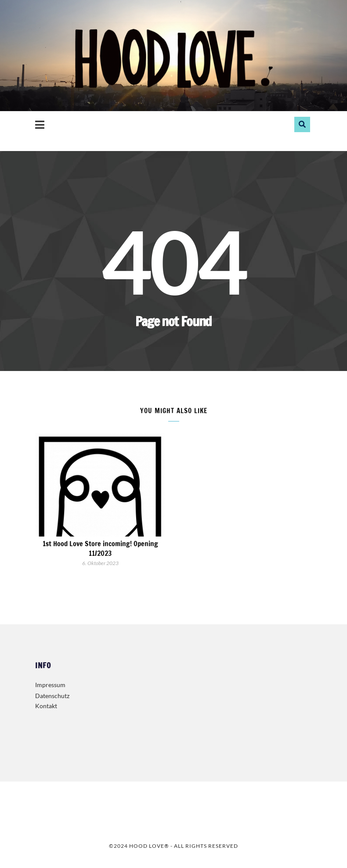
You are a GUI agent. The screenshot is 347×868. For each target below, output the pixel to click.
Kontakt (46, 706)
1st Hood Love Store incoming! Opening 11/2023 (100, 548)
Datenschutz (52, 696)
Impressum (50, 685)
